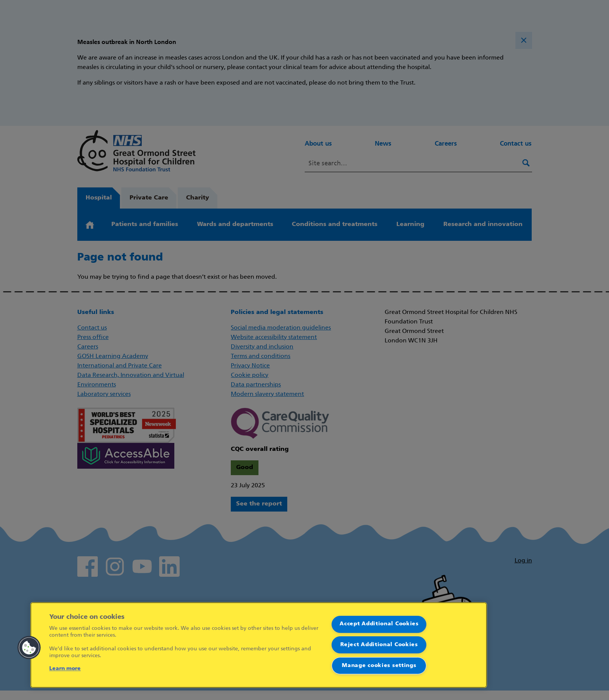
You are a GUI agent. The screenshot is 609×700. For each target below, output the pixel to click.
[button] (29, 648)
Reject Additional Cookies (379, 645)
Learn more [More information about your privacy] (65, 669)
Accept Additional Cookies (379, 624)
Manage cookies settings (379, 666)
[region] (259, 645)
